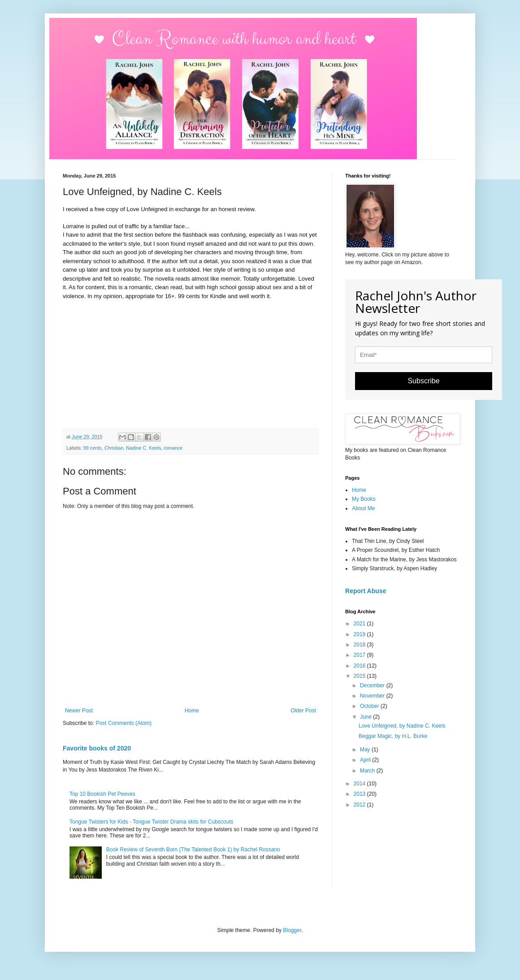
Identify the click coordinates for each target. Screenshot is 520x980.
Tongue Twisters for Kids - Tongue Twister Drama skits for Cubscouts (151, 822)
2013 (360, 794)
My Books (364, 499)
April (366, 760)
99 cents (93, 448)
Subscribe (423, 381)
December (373, 685)
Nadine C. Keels (143, 448)
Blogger (292, 930)
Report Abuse (366, 591)
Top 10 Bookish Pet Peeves (102, 794)
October (370, 706)
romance (173, 448)
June (366, 717)
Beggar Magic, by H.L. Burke (393, 736)
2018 (360, 645)
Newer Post (79, 711)
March (368, 771)
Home (192, 711)
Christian (114, 448)
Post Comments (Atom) (123, 723)
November (373, 696)
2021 (360, 624)
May (366, 750)
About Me (363, 508)
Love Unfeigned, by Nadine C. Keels (402, 726)
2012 (360, 805)
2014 (360, 784)
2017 (360, 655)
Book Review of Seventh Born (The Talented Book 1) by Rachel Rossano (193, 850)
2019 (360, 634)
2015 (360, 676)
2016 (360, 666)
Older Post (303, 711)
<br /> (90, 363)
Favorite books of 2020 (97, 748)
